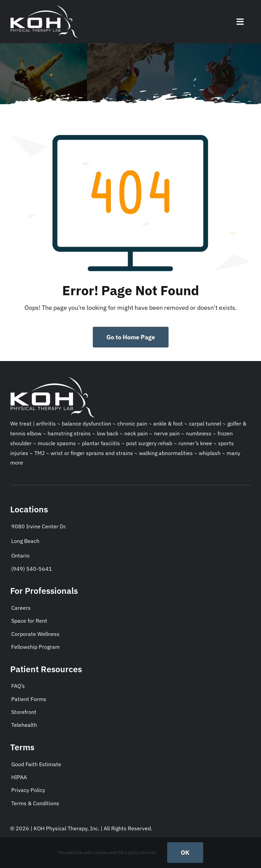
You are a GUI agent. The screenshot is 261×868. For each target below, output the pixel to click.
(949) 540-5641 (32, 569)
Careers (21, 608)
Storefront (24, 712)
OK (185, 853)
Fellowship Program (36, 647)
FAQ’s (18, 686)
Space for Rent (29, 621)
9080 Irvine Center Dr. (39, 526)
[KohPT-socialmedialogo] (44, 6)
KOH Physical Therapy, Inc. (67, 828)
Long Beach (25, 541)
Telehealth (24, 725)
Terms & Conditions (35, 803)
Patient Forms (29, 699)
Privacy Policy (28, 790)
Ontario (20, 555)
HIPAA (19, 777)
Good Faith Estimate (36, 764)
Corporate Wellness (35, 634)
